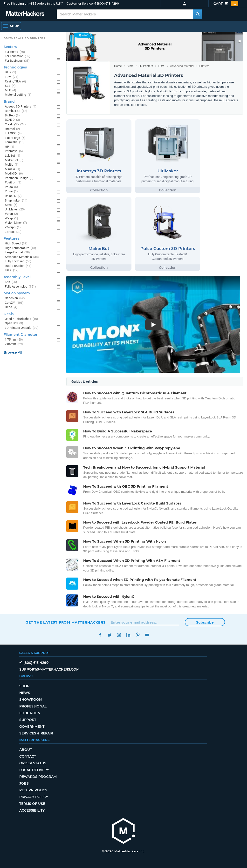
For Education (18, 56)
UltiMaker (15, 210)
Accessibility (32, 810)
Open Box (14, 323)
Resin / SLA (15, 82)
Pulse (11, 192)
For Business (17, 61)
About (26, 750)
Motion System (17, 293)
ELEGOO (13, 133)
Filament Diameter (21, 335)
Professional (33, 706)
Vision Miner (16, 223)
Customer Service (80, 3)
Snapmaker (16, 201)
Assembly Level (17, 277)
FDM (161, 66)
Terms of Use (32, 804)
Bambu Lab (16, 111)
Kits (11, 282)
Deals (9, 314)
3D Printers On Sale (22, 328)
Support (28, 720)
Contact (28, 756)
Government (32, 727)
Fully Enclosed (18, 261)
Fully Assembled (20, 287)
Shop (24, 686)
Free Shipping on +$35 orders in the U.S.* (33, 3)
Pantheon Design (19, 178)
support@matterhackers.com (49, 669)
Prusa (11, 187)
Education (30, 713)
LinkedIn (128, 635)
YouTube (147, 635)
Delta (11, 307)
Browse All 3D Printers (24, 38)
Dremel (12, 129)
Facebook (100, 635)
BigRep (12, 116)
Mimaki (13, 169)
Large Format (17, 252)
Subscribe (205, 622)
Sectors (10, 47)
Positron (13, 183)
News (25, 693)
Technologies (15, 67)
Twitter (109, 635)
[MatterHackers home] (123, 831)
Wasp (11, 219)
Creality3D (15, 124)
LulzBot (13, 156)
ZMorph (13, 227)
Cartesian (15, 298)
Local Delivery (34, 770)
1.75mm (14, 340)
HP (10, 147)
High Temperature (21, 248)
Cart (226, 4)
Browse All (13, 352)
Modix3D (14, 174)
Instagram (119, 635)
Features (11, 238)
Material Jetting (18, 95)
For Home (15, 52)
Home (118, 66)
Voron (11, 214)
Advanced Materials (22, 257)
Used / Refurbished (21, 319)
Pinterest (138, 635)
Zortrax (13, 232)
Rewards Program (38, 777)
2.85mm (14, 344)
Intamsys (14, 151)
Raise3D (13, 196)
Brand (9, 101)
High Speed (16, 244)
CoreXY (14, 303)
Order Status (33, 763)
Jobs (24, 783)
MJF (10, 91)
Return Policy (33, 790)
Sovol (11, 205)
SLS (10, 86)
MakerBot (14, 160)
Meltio (12, 165)
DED (10, 72)
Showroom (31, 700)
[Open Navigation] (11, 26)
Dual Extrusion (18, 266)
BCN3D (12, 120)
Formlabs (15, 142)
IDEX (12, 270)
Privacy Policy (34, 797)
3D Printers (146, 66)
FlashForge (15, 138)
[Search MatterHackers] (198, 14)
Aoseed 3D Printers (21, 107)
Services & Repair (36, 733)
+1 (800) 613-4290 (106, 3)
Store (130, 66)
